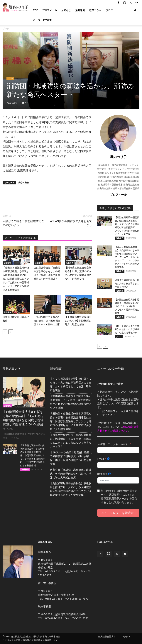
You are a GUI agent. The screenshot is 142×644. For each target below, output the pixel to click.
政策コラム (95, 10)
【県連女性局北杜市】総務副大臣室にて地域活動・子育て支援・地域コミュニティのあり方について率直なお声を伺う (71, 441)
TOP (35, 10)
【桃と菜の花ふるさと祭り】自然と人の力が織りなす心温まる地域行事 (127, 330)
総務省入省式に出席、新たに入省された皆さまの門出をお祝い (127, 284)
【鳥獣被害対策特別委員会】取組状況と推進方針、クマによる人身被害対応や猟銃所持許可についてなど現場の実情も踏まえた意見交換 (71, 489)
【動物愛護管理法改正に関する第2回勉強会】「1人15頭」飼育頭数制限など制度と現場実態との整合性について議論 (71, 402)
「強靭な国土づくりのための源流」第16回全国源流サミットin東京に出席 (47, 321)
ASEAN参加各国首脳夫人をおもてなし (71, 223)
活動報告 (80, 10)
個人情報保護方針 (107, 637)
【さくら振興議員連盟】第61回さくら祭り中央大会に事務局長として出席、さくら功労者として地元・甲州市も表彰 (71, 385)
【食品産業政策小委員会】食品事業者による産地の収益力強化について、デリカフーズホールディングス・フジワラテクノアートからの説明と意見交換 (127, 257)
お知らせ (66, 10)
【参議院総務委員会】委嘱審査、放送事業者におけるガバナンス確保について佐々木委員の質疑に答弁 (127, 307)
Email (100, 459)
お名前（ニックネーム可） (113, 444)
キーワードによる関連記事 (20, 238)
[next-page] (11, 332)
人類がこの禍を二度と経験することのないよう (23, 223)
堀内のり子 (118, 157)
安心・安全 (24, 182)
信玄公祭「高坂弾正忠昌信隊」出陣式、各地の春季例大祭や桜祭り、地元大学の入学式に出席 (71, 474)
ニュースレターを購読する (119, 513)
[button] (135, 10)
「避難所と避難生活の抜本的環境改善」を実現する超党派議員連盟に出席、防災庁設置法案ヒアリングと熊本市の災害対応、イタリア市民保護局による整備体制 (16, 279)
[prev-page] (5, 332)
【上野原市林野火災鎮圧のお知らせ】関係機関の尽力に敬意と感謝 (78, 321)
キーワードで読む (43, 20)
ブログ (109, 10)
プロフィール (50, 10)
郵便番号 (102, 474)
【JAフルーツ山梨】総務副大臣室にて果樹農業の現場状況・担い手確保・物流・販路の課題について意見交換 (71, 458)
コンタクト (125, 637)
